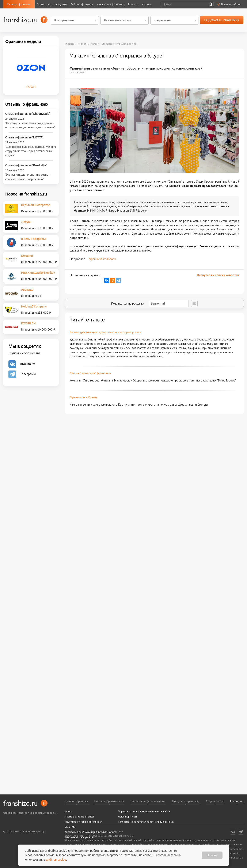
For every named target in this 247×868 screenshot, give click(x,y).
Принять (212, 855)
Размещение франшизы (79, 817)
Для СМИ (70, 827)
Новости (133, 4)
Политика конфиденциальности (84, 822)
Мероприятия (215, 801)
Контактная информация (80, 837)
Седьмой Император (36, 205)
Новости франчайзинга (109, 801)
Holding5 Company (34, 306)
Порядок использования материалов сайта (144, 811)
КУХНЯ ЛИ (28, 323)
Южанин (27, 256)
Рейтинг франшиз (82, 4)
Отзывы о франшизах (27, 104)
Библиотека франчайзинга (148, 801)
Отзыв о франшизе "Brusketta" (26, 165)
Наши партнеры (127, 817)
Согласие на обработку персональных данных (146, 822)
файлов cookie (56, 860)
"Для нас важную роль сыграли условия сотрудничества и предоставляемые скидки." (31, 151)
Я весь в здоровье (34, 239)
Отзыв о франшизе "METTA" (24, 137)
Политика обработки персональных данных (91, 832)
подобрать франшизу (222, 20)
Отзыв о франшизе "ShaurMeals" (28, 114)
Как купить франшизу (111, 4)
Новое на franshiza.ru (26, 194)
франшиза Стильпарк (102, 259)
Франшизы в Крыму (84, 397)
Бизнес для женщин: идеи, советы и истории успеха (105, 332)
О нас (68, 811)
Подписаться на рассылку (150, 303)
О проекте (237, 801)
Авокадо (27, 289)
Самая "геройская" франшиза (90, 373)
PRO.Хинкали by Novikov (38, 273)
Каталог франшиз (19, 4)
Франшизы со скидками (52, 4)
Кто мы (146, 4)
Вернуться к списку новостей (218, 275)
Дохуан (26, 222)
